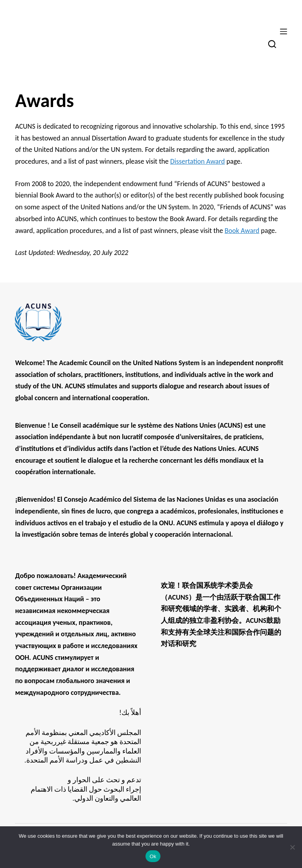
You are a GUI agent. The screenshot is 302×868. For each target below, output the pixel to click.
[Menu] (284, 31)
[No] (292, 847)
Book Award (242, 231)
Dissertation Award (198, 161)
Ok (153, 856)
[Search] (272, 44)
